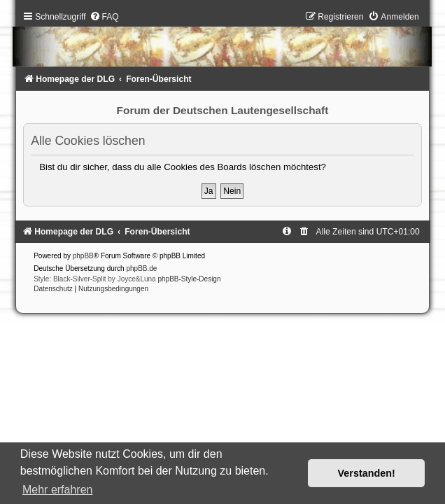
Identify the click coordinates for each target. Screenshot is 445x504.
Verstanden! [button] (367, 473)
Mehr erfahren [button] (58, 490)
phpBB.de (141, 268)
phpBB (83, 256)
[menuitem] (104, 17)
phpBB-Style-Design (189, 279)
